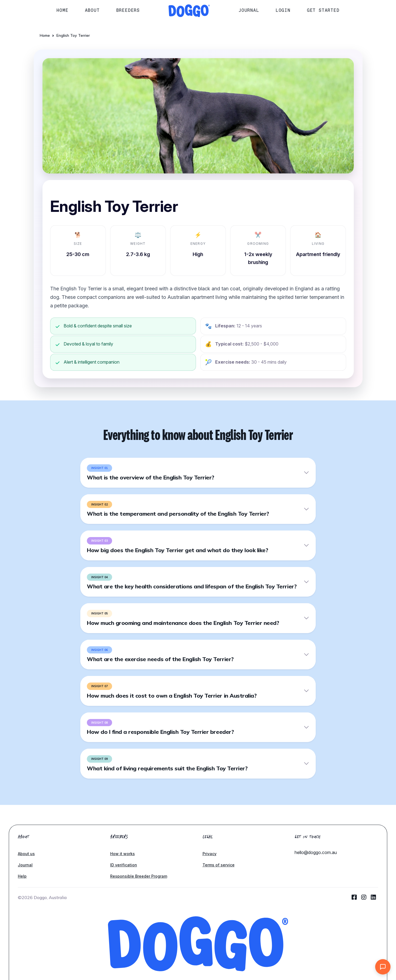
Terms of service (219, 865)
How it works (122, 854)
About (92, 10)
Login (283, 10)
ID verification (124, 865)
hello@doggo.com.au (316, 852)
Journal (249, 10)
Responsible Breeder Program (139, 876)
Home (62, 10)
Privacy (210, 854)
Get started (323, 10)
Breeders (128, 10)
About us (26, 854)
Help (22, 876)
